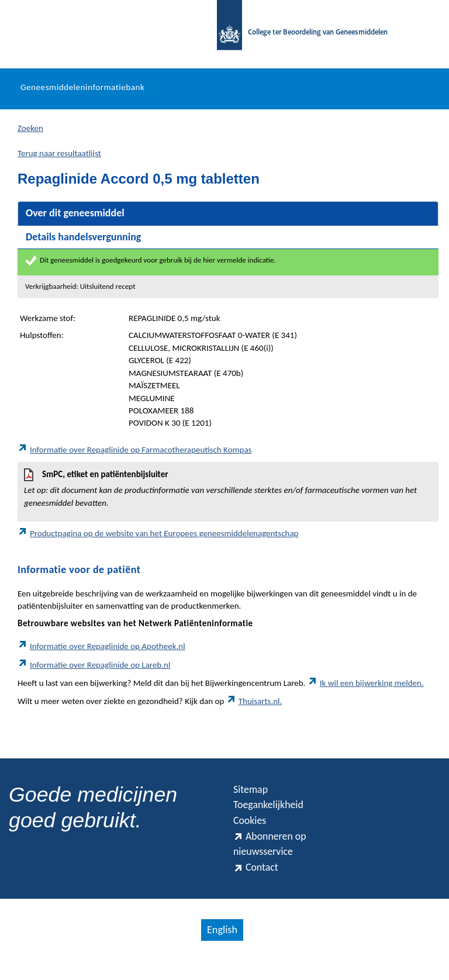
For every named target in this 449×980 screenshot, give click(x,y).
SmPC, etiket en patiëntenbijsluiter (228, 492)
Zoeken (30, 131)
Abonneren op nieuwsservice (275, 857)
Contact (258, 885)
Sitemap (253, 793)
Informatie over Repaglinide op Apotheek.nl (101, 649)
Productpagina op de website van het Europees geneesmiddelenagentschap (158, 536)
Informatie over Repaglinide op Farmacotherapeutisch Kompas (134, 453)
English (222, 948)
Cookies (253, 830)
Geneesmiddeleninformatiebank (82, 91)
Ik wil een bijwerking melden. (366, 686)
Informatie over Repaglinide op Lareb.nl (94, 668)
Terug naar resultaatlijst (59, 156)
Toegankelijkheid (274, 812)
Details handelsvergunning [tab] (83, 240)
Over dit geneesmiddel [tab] (75, 216)
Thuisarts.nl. (254, 704)
